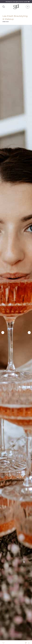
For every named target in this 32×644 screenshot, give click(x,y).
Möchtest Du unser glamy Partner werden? (18, 2)
